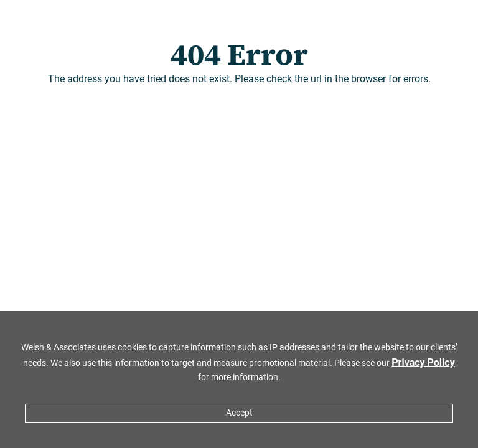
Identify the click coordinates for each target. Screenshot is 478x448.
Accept (239, 413)
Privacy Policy (423, 362)
